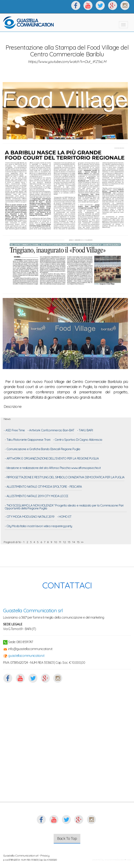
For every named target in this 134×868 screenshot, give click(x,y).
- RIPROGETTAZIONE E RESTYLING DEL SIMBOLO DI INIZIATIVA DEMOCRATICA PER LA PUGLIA (65, 478)
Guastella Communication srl (33, 610)
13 (69, 542)
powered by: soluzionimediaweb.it (109, 860)
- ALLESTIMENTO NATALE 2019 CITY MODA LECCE (37, 496)
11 (60, 542)
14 (74, 542)
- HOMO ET (64, 517)
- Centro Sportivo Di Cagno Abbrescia (78, 440)
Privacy (45, 856)
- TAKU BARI (85, 431)
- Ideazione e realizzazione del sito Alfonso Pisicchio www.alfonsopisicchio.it (53, 468)
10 (55, 542)
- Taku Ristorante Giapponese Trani (27, 440)
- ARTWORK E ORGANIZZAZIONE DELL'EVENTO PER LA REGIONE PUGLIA (52, 459)
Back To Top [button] (67, 838)
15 (78, 542)
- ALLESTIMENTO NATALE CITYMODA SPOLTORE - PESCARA (43, 487)
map (129, 860)
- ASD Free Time (14, 431)
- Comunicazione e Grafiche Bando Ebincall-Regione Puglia (42, 449)
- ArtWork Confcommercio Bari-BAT (51, 431)
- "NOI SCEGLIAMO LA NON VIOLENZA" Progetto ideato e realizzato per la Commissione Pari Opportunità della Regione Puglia (64, 507)
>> (82, 542)
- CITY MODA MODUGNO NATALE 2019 (29, 517)
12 (64, 542)
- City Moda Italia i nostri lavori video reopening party (38, 526)
